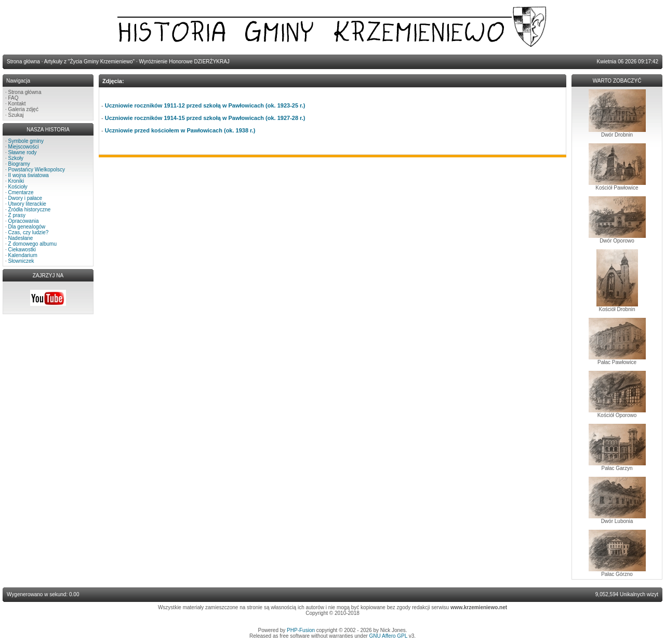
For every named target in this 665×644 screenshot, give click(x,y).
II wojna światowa (29, 175)
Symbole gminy (26, 141)
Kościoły (18, 187)
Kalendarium (23, 255)
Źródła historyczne (30, 210)
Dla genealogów (27, 227)
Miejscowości (24, 147)
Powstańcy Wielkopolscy (37, 170)
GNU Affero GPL (388, 636)
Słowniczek (21, 261)
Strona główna (25, 92)
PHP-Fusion (301, 630)
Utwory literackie (27, 204)
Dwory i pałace (25, 198)
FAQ (14, 98)
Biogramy (19, 164)
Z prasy (17, 215)
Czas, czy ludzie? (29, 232)
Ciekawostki (22, 250)
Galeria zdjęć (23, 109)
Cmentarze (21, 192)
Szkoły (16, 158)
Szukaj (16, 115)
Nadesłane (21, 238)
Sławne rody (23, 152)
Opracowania (24, 221)
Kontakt (17, 104)
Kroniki (16, 181)
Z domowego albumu (32, 244)
